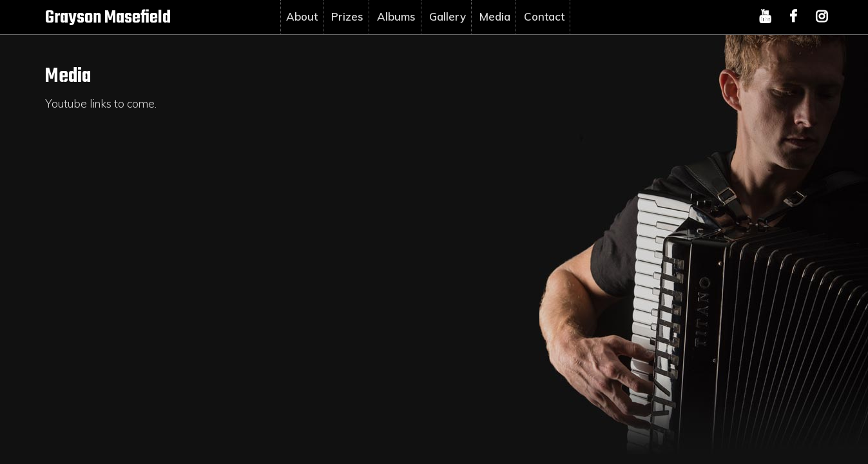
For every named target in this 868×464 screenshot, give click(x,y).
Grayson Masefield (108, 18)
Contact (544, 16)
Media (495, 16)
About (302, 16)
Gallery (448, 16)
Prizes (347, 16)
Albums (396, 16)
